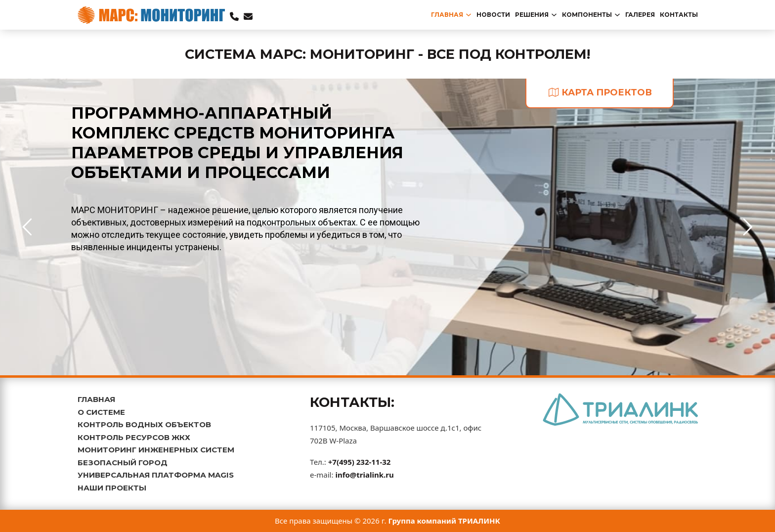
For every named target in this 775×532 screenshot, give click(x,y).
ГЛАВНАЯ (96, 399)
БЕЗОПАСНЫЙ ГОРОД (123, 463)
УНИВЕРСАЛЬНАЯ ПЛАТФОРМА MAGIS (156, 475)
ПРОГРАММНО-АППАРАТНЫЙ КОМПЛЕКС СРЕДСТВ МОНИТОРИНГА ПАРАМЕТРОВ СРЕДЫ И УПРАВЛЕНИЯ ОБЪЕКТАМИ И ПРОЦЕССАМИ (237, 143)
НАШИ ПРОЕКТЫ (112, 488)
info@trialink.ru (364, 475)
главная (447, 15)
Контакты (679, 15)
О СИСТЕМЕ (101, 412)
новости (493, 15)
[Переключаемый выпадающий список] (469, 15)
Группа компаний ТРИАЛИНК (445, 521)
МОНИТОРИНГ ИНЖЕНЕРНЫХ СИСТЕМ (156, 450)
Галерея (640, 15)
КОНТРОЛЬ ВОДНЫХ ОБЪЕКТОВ (144, 424)
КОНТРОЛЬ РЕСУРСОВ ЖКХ (134, 437)
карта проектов (600, 92)
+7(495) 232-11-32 (360, 462)
